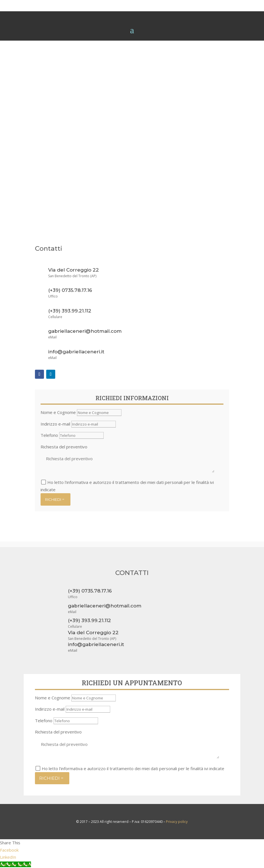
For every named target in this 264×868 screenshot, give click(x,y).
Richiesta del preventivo (64, 447)
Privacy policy (177, 822)
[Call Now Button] (15, 864)
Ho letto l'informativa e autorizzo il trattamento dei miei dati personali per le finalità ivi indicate (133, 768)
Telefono (49, 435)
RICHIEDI (53, 499)
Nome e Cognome (58, 412)
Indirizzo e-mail (55, 424)
